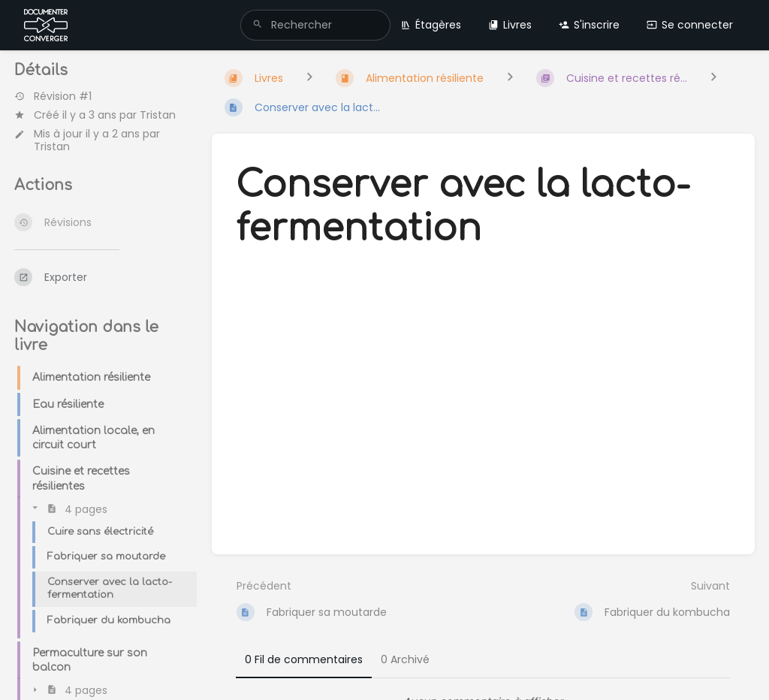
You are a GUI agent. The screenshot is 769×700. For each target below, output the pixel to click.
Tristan (158, 115)
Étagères (431, 25)
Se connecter (690, 25)
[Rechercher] (258, 25)
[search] (315, 25)
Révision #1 (53, 97)
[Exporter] (101, 277)
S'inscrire (589, 25)
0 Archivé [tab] (405, 659)
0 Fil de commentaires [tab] (304, 659)
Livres (510, 25)
